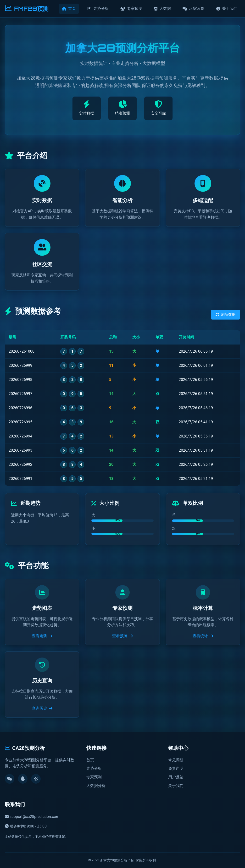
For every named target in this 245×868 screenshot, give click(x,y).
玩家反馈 (194, 9)
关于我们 (227, 9)
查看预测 (122, 636)
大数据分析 (96, 786)
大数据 (162, 9)
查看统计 (203, 636)
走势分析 (98, 9)
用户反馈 (176, 777)
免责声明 (176, 768)
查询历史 (42, 708)
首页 (69, 9)
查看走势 (42, 636)
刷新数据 (226, 314)
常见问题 (176, 760)
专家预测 (131, 9)
